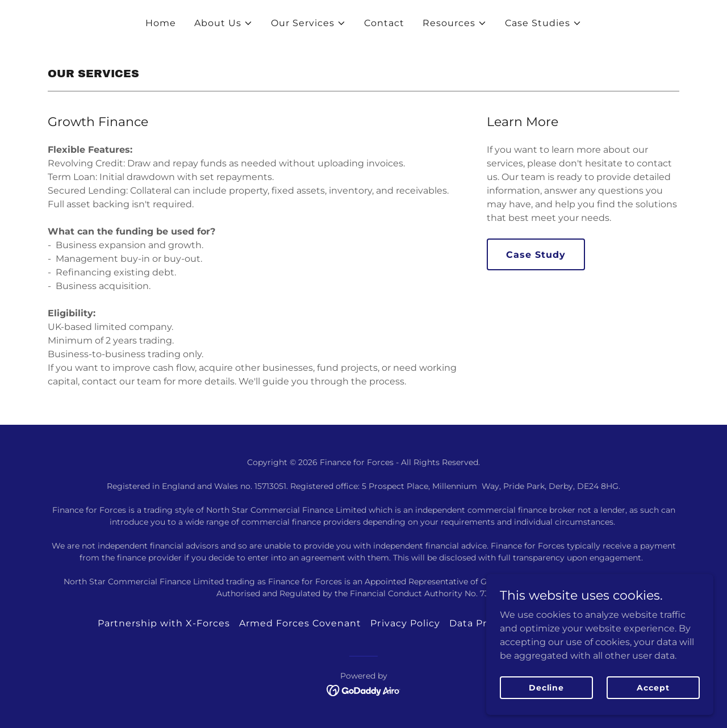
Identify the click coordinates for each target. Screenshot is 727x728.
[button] (223, 23)
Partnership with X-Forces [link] (164, 623)
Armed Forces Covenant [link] (300, 623)
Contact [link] (384, 23)
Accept (653, 687)
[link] (364, 690)
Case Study (536, 255)
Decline (546, 687)
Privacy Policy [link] (405, 623)
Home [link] (161, 23)
